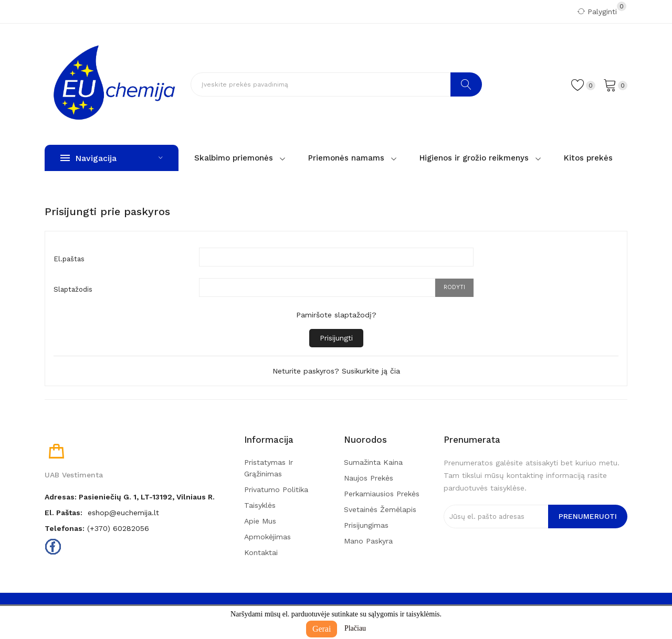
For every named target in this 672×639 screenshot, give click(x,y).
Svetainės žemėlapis (380, 509)
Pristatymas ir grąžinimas (269, 468)
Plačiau (355, 628)
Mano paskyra (368, 541)
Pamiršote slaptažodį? (336, 315)
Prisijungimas (366, 525)
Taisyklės (260, 505)
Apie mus (260, 521)
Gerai (322, 629)
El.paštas (69, 259)
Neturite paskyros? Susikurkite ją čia (336, 371)
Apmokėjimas (267, 537)
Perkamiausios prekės (382, 494)
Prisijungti (336, 338)
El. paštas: (64, 513)
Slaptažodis (73, 289)
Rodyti (454, 287)
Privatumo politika (276, 489)
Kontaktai (261, 552)
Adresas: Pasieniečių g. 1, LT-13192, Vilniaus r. (130, 497)
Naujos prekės (369, 478)
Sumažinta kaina (373, 462)
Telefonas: (65, 528)
